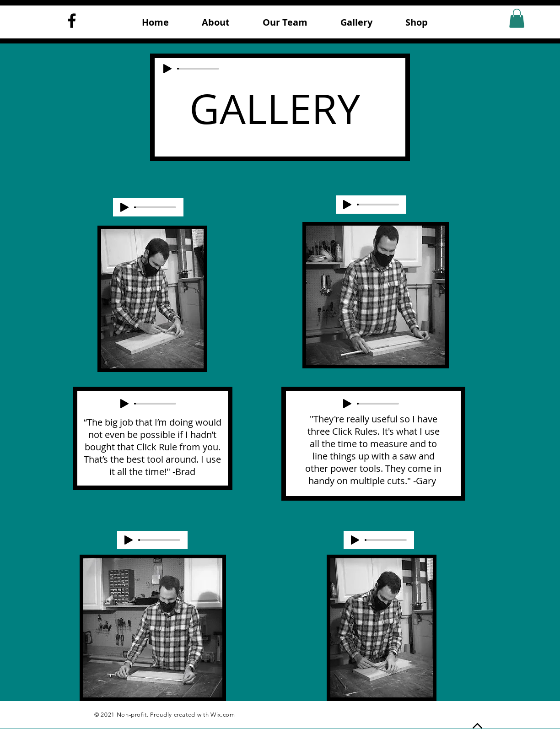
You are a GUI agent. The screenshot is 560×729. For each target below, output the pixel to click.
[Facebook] (72, 21)
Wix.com (223, 715)
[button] (517, 18)
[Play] (167, 69)
